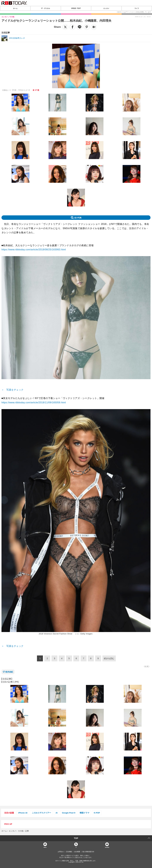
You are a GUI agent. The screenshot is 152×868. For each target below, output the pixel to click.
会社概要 (77, 852)
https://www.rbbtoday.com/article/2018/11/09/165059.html (34, 403)
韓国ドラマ (85, 813)
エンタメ (106, 8)
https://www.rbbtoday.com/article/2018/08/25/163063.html (34, 250)
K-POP (97, 813)
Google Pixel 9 (69, 813)
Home (45, 847)
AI (56, 813)
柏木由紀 (9, 672)
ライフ (137, 8)
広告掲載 (69, 852)
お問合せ (61, 852)
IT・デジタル (46, 8)
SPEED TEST (76, 8)
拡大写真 (78, 218)
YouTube (107, 847)
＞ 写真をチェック (13, 390)
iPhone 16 (23, 813)
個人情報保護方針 (88, 852)
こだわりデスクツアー (41, 813)
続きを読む (109, 658)
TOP (76, 838)
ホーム (15, 8)
